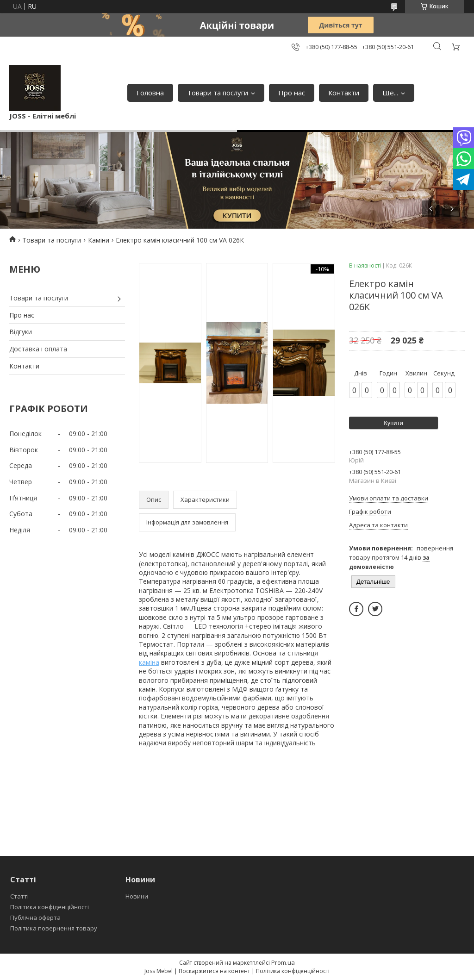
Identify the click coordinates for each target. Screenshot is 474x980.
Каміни (99, 240)
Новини (137, 896)
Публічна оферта (35, 918)
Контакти (344, 93)
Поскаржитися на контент (214, 971)
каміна (149, 662)
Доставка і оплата (38, 349)
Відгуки (21, 332)
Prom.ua (283, 962)
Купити (393, 423)
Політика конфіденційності (50, 907)
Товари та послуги (218, 93)
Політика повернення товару (54, 928)
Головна (150, 93)
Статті (19, 896)
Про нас (292, 93)
